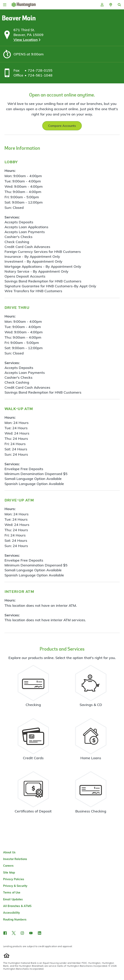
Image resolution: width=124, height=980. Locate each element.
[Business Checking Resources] (91, 794)
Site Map (9, 873)
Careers (8, 866)
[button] (111, 5)
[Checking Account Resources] (33, 688)
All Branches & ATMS (17, 906)
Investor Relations (15, 859)
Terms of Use (12, 893)
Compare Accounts (62, 126)
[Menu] (5, 5)
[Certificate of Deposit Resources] (33, 794)
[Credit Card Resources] (33, 741)
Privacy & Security (15, 886)
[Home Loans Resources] (91, 741)
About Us (9, 852)
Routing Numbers (15, 920)
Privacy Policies (14, 879)
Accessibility (12, 913)
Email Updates (13, 899)
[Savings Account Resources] (91, 688)
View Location (26, 40)
